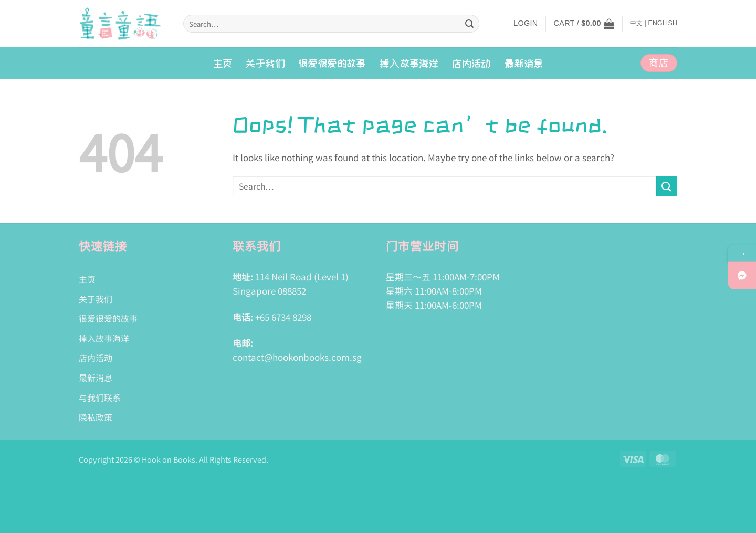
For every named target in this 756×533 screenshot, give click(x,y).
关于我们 (265, 63)
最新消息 (524, 63)
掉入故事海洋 (104, 338)
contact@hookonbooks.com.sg (297, 357)
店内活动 (471, 63)
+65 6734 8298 (283, 317)
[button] (526, 23)
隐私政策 (96, 417)
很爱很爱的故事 (332, 63)
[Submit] (469, 24)
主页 (223, 63)
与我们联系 (100, 398)
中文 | (638, 23)
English (663, 23)
